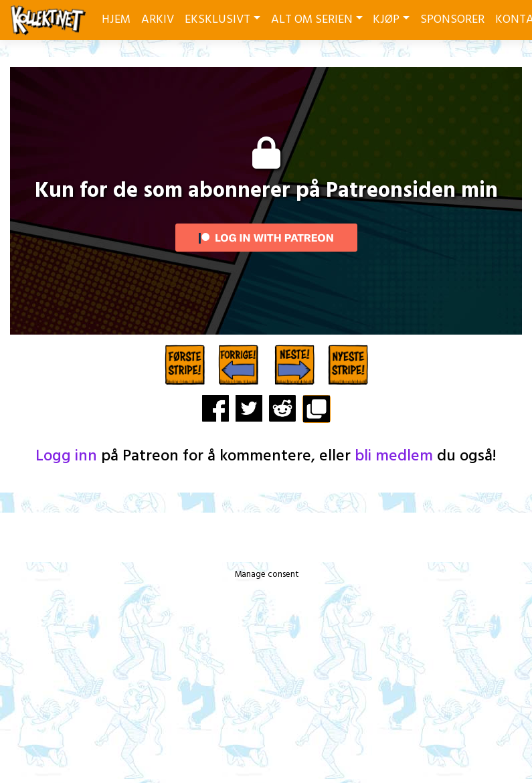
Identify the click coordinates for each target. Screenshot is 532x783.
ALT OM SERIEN (312, 20)
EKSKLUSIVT (217, 20)
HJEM (116, 20)
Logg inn (66, 456)
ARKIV (158, 20)
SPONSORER (452, 20)
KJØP (386, 20)
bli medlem (394, 456)
